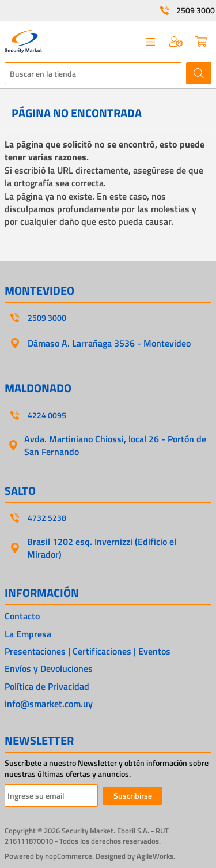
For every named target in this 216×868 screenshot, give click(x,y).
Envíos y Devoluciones (49, 668)
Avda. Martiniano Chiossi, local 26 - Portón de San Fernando (115, 445)
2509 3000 (196, 10)
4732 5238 (47, 518)
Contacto (22, 616)
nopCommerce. (69, 856)
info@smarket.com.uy (49, 704)
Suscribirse (133, 796)
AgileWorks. (156, 856)
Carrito (201, 42)
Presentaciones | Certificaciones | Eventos (88, 651)
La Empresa (28, 634)
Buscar (199, 73)
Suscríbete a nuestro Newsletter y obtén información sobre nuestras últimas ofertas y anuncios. (107, 769)
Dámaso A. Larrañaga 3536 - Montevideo (109, 343)
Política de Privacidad (47, 686)
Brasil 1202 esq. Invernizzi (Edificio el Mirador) (102, 548)
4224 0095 (47, 415)
